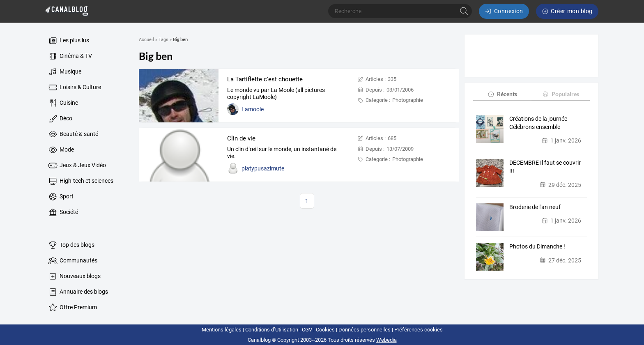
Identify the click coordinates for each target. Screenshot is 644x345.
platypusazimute (263, 168)
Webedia (386, 340)
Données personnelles (365, 330)
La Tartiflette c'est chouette (265, 79)
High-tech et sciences (80, 181)
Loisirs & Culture (74, 87)
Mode (61, 150)
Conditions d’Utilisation (272, 330)
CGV (307, 330)
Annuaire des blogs (78, 292)
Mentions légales (222, 330)
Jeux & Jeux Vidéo (77, 166)
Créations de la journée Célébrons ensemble (538, 123)
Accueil (146, 40)
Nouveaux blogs (74, 276)
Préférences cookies (419, 330)
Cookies (325, 330)
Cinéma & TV (70, 56)
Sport (60, 197)
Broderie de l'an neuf (535, 207)
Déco (60, 119)
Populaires (560, 94)
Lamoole (253, 109)
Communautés (72, 261)
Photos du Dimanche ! (537, 246)
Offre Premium (72, 308)
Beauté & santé (73, 134)
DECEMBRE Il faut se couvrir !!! (545, 167)
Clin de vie (241, 138)
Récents (502, 94)
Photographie (408, 100)
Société (63, 212)
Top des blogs (71, 245)
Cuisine (63, 103)
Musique (64, 72)
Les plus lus (68, 41)
